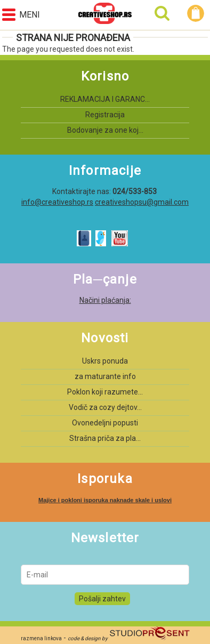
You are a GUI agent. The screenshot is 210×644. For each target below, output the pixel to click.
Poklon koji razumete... (105, 392)
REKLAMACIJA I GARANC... (105, 99)
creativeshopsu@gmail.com (142, 202)
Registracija (105, 115)
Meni (21, 15)
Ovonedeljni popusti (105, 423)
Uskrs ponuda (105, 361)
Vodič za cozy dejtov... (105, 407)
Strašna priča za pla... (105, 438)
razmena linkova (41, 638)
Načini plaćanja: (105, 300)
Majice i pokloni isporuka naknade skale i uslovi (105, 500)
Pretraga (162, 13)
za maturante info (105, 376)
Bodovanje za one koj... (105, 130)
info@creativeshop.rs (57, 202)
